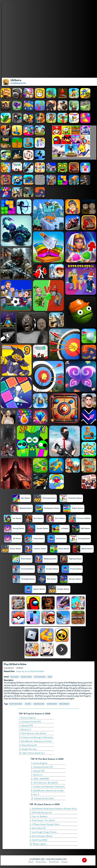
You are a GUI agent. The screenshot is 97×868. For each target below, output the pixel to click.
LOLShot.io (20, 668)
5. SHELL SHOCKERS (40, 779)
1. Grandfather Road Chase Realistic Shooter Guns (53, 809)
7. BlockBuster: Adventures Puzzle (35, 741)
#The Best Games (26, 677)
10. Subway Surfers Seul (43, 798)
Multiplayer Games (16, 704)
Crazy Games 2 (9, 668)
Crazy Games (28, 696)
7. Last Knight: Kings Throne (43, 832)
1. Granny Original (27, 718)
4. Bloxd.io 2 (25, 729)
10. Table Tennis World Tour (32, 753)
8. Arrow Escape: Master (41, 836)
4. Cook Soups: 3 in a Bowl (42, 820)
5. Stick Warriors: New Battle (33, 733)
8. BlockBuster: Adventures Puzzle (47, 790)
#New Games (15, 677)
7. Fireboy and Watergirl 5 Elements (48, 787)
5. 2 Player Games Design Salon (45, 824)
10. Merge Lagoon (38, 844)
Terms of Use (54, 862)
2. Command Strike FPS (30, 722)
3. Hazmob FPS (26, 726)
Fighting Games (52, 704)
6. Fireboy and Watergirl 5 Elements (36, 737)
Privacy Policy (41, 862)
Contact (64, 862)
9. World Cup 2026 (39, 840)
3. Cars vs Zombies (39, 816)
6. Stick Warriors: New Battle (45, 783)
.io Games (28, 704)
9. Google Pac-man (28, 749)
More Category (64, 704)
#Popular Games (40, 677)
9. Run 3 (35, 794)
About (31, 862)
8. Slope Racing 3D (28, 745)
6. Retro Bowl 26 (38, 828)
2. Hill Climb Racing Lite (41, 812)
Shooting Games (39, 704)
